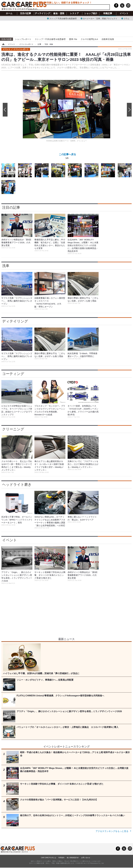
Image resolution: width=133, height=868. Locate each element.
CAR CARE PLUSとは (49, 858)
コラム (126, 18)
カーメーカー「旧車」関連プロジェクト (100, 18)
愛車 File (73, 39)
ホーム (9, 13)
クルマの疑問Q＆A (89, 39)
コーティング (13, 374)
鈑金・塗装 (59, 13)
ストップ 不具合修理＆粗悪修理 (63, 18)
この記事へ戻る (67, 157)
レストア (74, 13)
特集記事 (108, 13)
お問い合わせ (86, 858)
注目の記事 (26, 13)
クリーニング (13, 429)
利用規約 (61, 858)
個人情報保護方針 (73, 858)
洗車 (6, 266)
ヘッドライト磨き (17, 485)
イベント (124, 13)
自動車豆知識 (108, 39)
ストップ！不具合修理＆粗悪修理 (50, 39)
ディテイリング (42, 13)
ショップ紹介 (91, 13)
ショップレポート (23, 39)
